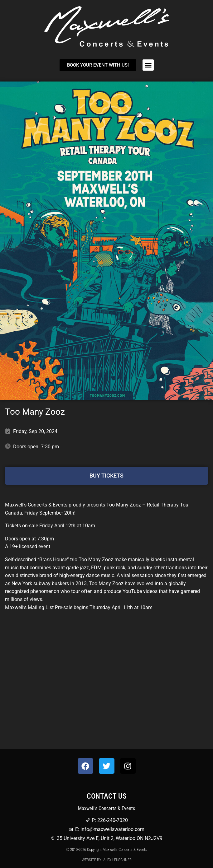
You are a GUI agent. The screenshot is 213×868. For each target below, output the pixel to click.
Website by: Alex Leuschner (107, 860)
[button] (148, 65)
